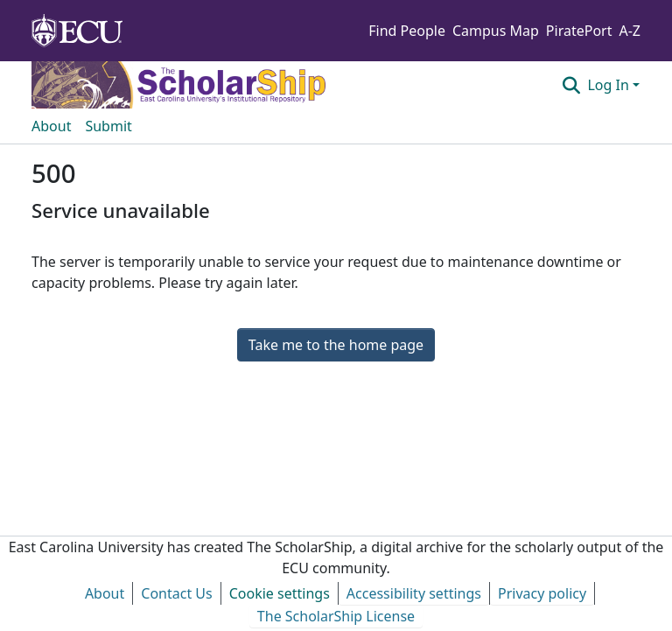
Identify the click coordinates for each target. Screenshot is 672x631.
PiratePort (579, 31)
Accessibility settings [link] (414, 593)
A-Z (630, 31)
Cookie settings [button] (280, 593)
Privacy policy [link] (542, 593)
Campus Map (496, 31)
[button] (571, 85)
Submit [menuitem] (108, 126)
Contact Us (176, 593)
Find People (407, 31)
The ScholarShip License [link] (336, 616)
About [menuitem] (51, 126)
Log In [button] (610, 85)
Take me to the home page (336, 345)
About (105, 593)
